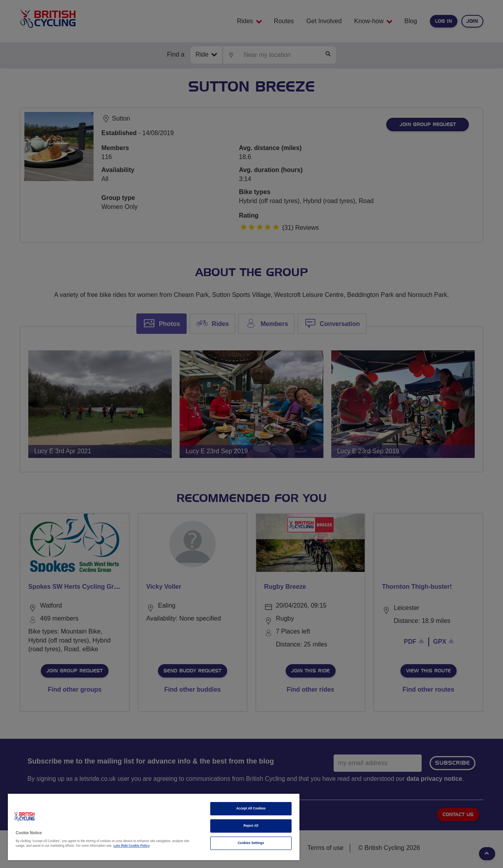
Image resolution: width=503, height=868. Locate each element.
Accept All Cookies (251, 808)
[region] (154, 827)
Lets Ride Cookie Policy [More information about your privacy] (132, 846)
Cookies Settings (251, 843)
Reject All (251, 826)
